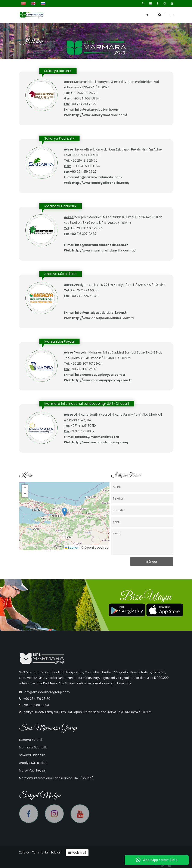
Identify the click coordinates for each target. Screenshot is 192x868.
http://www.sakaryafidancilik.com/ (101, 183)
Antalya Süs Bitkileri (33, 763)
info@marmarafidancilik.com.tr (101, 245)
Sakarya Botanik (31, 740)
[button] (64, 512)
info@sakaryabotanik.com (97, 110)
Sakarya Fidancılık (32, 755)
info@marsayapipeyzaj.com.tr (100, 375)
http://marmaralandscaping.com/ (100, 442)
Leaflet (72, 548)
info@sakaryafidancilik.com (98, 177)
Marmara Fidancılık (33, 747)
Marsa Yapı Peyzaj (32, 770)
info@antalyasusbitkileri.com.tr (101, 313)
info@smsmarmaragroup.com (47, 692)
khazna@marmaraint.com (97, 437)
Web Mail (77, 853)
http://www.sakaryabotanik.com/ (100, 115)
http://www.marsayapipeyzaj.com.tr (102, 380)
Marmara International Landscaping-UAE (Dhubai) (56, 778)
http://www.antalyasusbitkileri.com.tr (103, 318)
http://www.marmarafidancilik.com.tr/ (104, 250)
